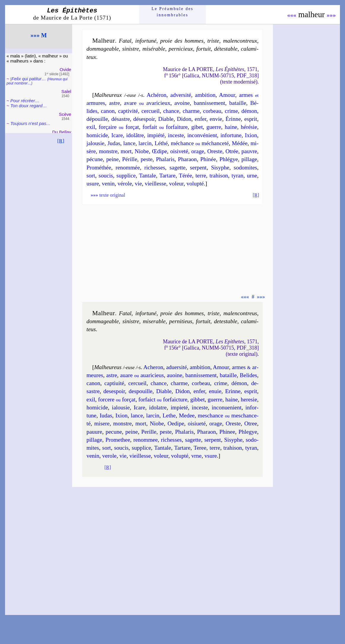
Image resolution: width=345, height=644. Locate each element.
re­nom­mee (146, 440)
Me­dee (187, 415)
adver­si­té (181, 95)
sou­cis (106, 176)
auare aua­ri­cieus (142, 375)
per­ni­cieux (181, 49)
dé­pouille (97, 119)
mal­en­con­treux (240, 41)
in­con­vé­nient (202, 135)
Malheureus (108, 367)
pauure (94, 432)
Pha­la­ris (165, 159)
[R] (61, 141)
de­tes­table (226, 321)
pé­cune (95, 159)
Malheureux (108, 95)
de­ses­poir (114, 391)
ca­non (108, 111)
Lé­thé (161, 143)
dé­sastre (121, 119)
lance (129, 143)
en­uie (215, 391)
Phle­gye (248, 432)
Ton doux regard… (29, 106)
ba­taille (238, 103)
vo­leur (176, 184)
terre (201, 176)
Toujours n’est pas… (31, 123)
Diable (166, 119)
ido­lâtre (135, 135)
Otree (251, 423)
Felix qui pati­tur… (37, 81)
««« (292, 15)
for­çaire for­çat (119, 127)
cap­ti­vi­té (128, 111)
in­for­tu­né (146, 41)
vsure (211, 456)
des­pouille (141, 391)
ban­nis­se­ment (209, 103)
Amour (227, 95)
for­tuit (204, 49)
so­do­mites (245, 168)
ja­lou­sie (96, 143)
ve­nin (108, 184)
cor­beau (212, 111)
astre (115, 103)
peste (147, 159)
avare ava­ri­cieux (147, 103)
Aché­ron (156, 95)
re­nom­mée (128, 168)
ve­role (109, 456)
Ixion (251, 135)
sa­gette (178, 168)
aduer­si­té (177, 367)
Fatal (125, 41)
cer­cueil (151, 111)
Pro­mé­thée (99, 168)
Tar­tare (167, 176)
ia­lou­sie (121, 407)
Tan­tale (148, 176)
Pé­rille (130, 159)
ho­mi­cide (97, 135)
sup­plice (126, 176)
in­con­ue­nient (227, 407)
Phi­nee (227, 432)
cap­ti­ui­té (114, 383)
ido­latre (158, 407)
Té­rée (185, 176)
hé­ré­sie (249, 127)
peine (112, 159)
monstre (108, 151)
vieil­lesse (155, 184)
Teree (200, 448)
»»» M (39, 35)
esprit (251, 119)
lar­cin (145, 143)
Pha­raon (187, 159)
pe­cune (114, 432)
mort (126, 151)
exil (91, 127)
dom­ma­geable (103, 49)
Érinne (233, 119)
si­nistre (131, 49)
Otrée (232, 151)
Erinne (233, 391)
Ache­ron (153, 367)
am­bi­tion (205, 95)
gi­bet (197, 127)
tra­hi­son (219, 176)
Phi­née (208, 159)
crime (231, 111)
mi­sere (102, 423)
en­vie (216, 119)
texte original (108, 195)
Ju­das (114, 143)
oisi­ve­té (179, 151)
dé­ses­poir (144, 119)
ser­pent (198, 168)
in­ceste (176, 135)
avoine (182, 103)
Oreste (215, 151)
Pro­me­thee (118, 440)
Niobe (142, 151)
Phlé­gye (229, 159)
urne (252, 176)
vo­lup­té (195, 184)
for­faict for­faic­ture (163, 399)
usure (93, 184)
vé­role (125, 184)
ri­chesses (155, 168)
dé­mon (249, 111)
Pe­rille (149, 432)
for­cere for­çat (117, 399)
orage (198, 151)
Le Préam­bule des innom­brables (172, 12)
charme (191, 111)
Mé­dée (240, 143)
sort (91, 176)
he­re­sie (249, 399)
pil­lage (249, 159)
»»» (331, 15)
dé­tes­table (226, 49)
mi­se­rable (154, 321)
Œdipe (159, 151)
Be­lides (248, 375)
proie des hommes (182, 41)
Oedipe (176, 423)
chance (171, 111)
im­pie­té (179, 407)
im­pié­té (156, 135)
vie (139, 184)
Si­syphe (220, 168)
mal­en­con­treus (240, 313)
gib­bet (197, 399)
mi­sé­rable (154, 49)
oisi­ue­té (197, 423)
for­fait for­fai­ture (165, 127)
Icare (117, 135)
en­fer (200, 119)
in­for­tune (231, 135)
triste (213, 41)
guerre (214, 127)
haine (231, 127)
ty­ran (238, 176)
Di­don (184, 119)
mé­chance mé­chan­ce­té (200, 143)
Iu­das (106, 415)
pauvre (249, 151)
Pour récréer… (25, 101)
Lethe (169, 415)
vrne (197, 456)
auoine (175, 375)
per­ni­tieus (181, 321)
